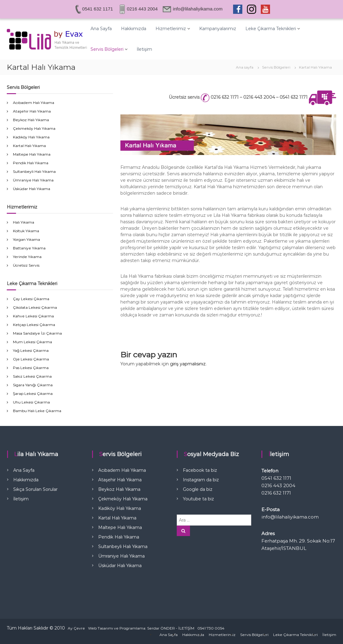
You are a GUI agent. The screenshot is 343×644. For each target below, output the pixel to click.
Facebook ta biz (200, 470)
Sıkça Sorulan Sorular (35, 489)
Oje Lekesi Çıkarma (31, 359)
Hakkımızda (134, 29)
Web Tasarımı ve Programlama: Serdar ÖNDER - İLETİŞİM (141, 628)
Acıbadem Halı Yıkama (34, 103)
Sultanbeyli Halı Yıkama (34, 171)
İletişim (144, 49)
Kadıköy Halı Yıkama (31, 137)
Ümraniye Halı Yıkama (33, 180)
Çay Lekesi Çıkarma (31, 299)
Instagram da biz (201, 480)
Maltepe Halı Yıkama (32, 154)
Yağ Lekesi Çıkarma (31, 350)
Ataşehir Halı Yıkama (32, 111)
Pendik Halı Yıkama (31, 163)
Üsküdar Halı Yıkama (32, 189)
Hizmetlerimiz (171, 29)
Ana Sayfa (101, 29)
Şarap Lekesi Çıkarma (33, 394)
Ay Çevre (76, 628)
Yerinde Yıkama (27, 257)
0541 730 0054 (211, 628)
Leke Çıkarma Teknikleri (271, 29)
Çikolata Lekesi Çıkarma (35, 307)
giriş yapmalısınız (188, 364)
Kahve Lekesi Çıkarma (33, 316)
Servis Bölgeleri (107, 49)
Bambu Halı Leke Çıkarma (37, 411)
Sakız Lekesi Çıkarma (32, 376)
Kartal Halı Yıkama (29, 146)
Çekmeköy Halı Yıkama (34, 128)
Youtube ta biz (198, 499)
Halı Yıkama (24, 222)
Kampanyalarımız (218, 29)
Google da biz (198, 489)
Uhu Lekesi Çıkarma (31, 402)
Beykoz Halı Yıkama (31, 120)
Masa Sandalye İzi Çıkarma (37, 333)
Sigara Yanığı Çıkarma (33, 385)
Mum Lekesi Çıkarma (32, 342)
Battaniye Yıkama (29, 248)
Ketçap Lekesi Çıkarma (34, 325)
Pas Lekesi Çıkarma (31, 368)
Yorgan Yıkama (26, 239)
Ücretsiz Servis (26, 265)
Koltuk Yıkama (26, 231)
